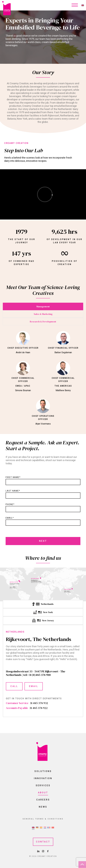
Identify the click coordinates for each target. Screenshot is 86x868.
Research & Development (43, 322)
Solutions (43, 771)
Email (34, 686)
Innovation (43, 778)
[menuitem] (83, 5)
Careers (43, 800)
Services (43, 786)
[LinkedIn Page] (39, 852)
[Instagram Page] (43, 852)
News (43, 807)
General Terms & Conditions (43, 819)
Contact (43, 842)
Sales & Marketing (43, 314)
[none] (83, 5)
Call (14, 686)
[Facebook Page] (48, 852)
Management (43, 306)
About (43, 793)
